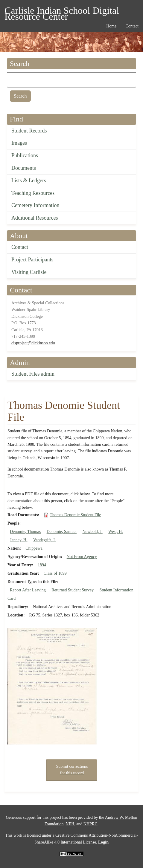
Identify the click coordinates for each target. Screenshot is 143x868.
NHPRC (90, 824)
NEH (70, 824)
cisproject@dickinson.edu (33, 343)
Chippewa (34, 548)
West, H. (115, 532)
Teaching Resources (33, 193)
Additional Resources (35, 218)
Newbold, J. (92, 532)
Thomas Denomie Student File (75, 515)
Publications (25, 155)
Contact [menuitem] (132, 26)
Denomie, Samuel (62, 532)
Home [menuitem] (111, 26)
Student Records (29, 131)
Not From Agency (82, 557)
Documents (24, 168)
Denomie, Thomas (25, 532)
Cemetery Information (35, 205)
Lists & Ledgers (29, 181)
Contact (20, 247)
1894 (42, 565)
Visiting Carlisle (29, 272)
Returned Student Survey (73, 590)
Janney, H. (19, 540)
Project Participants (32, 260)
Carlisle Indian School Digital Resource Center (62, 11)
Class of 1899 (55, 573)
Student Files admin (33, 374)
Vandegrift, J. (44, 540)
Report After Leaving (28, 590)
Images (19, 143)
